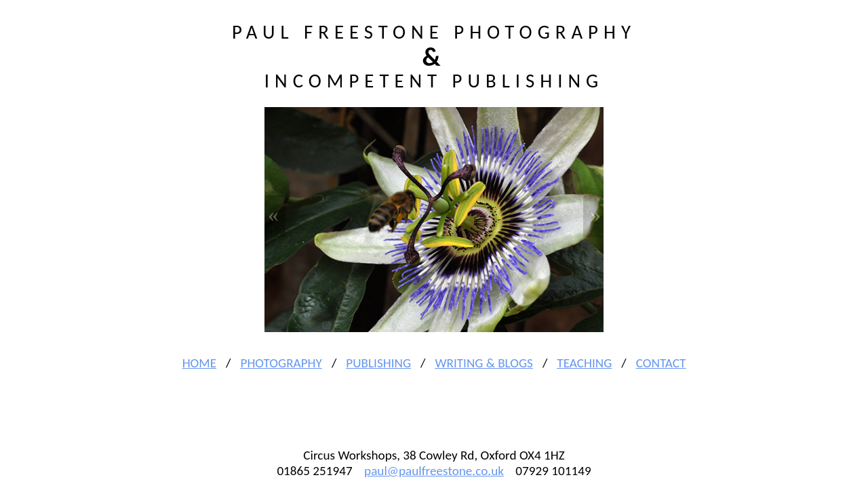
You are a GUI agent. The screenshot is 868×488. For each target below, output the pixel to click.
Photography (281, 363)
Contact (661, 363)
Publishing (378, 363)
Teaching (584, 363)
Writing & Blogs (484, 363)
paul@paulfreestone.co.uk (434, 471)
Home (199, 363)
